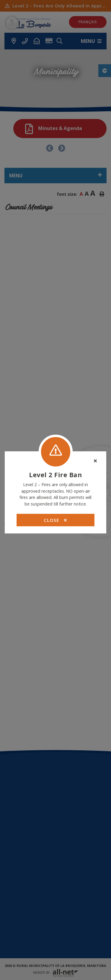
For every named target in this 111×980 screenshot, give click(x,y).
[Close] (95, 461)
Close (55, 520)
